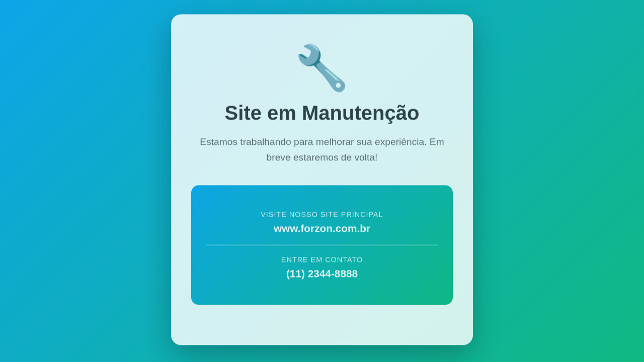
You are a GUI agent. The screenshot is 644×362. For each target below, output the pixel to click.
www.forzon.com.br (322, 227)
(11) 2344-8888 (322, 272)
